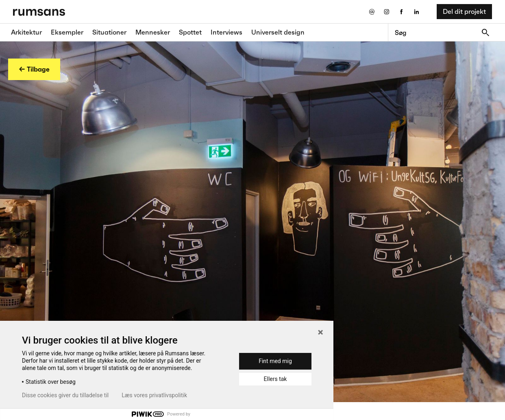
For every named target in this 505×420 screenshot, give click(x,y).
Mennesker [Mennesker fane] (153, 32)
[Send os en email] (371, 12)
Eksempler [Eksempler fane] (67, 32)
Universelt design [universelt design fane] (278, 32)
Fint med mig (275, 361)
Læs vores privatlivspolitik (154, 395)
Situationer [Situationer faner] (109, 32)
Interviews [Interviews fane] (226, 32)
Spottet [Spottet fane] (190, 32)
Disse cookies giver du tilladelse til (65, 395)
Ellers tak (275, 379)
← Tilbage (34, 69)
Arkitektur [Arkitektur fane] (26, 32)
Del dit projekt (464, 11)
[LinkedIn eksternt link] (417, 12)
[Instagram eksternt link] (386, 12)
